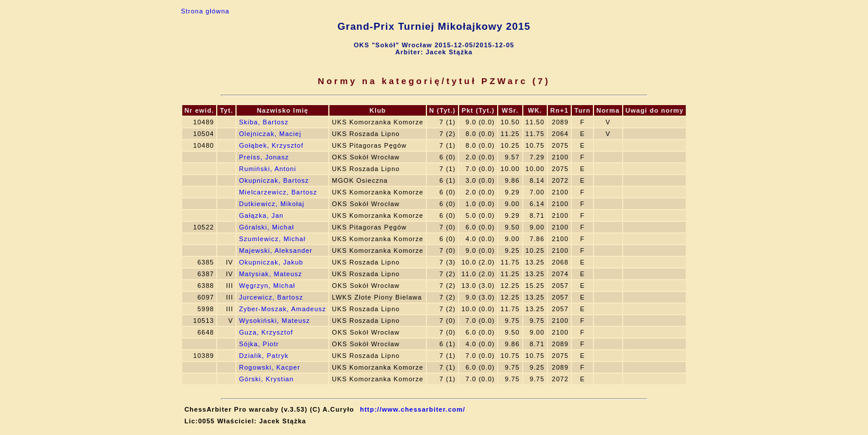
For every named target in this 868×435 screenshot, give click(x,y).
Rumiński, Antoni (268, 169)
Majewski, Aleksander (276, 250)
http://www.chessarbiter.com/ (412, 409)
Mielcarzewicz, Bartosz (278, 192)
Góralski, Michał (266, 227)
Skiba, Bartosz (264, 122)
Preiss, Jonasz (264, 157)
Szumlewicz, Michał (272, 239)
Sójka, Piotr (259, 344)
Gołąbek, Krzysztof (271, 145)
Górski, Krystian (266, 379)
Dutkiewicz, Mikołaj (272, 204)
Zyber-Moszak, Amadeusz (282, 309)
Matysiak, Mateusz (270, 274)
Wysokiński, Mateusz (275, 321)
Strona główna (205, 11)
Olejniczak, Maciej (270, 134)
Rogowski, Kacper (270, 367)
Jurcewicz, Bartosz (271, 297)
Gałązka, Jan (261, 215)
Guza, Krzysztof (266, 332)
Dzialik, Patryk (264, 356)
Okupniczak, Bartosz (274, 180)
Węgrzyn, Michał (267, 286)
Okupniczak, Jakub (271, 262)
